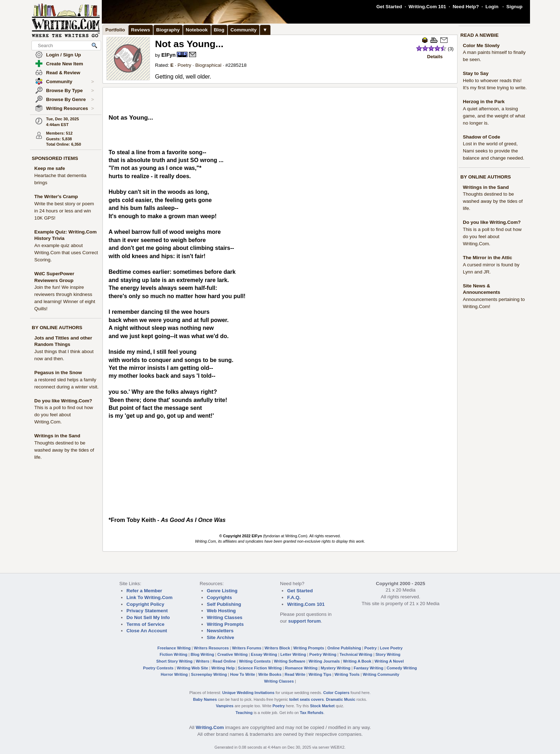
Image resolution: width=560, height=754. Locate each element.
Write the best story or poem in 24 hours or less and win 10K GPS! (64, 211)
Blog (219, 30)
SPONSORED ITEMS (55, 158)
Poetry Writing (323, 654)
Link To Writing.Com (149, 597)
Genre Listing (222, 591)
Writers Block (277, 648)
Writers (202, 661)
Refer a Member (144, 591)
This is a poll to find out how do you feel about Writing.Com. (64, 415)
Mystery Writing (336, 668)
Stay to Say (476, 73)
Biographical (208, 65)
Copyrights (219, 597)
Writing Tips (320, 674)
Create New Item (65, 64)
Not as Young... (189, 44)
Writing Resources (70, 109)
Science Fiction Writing (260, 668)
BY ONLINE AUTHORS (57, 328)
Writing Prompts (225, 624)
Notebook (197, 30)
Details (435, 57)
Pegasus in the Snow (58, 373)
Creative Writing (233, 654)
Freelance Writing (174, 648)
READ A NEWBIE (479, 35)
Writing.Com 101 (427, 7)
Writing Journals (324, 661)
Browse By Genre (70, 100)
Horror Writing (174, 674)
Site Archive (221, 637)
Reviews (141, 30)
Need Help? (466, 7)
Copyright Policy (145, 604)
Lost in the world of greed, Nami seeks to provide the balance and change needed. (494, 151)
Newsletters (220, 631)
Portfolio (115, 30)
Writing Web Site (192, 668)
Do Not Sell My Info (148, 617)
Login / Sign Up (64, 55)
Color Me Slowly (481, 46)
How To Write (242, 674)
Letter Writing (293, 654)
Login (492, 7)
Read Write (295, 674)
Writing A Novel (389, 661)
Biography (168, 30)
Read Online (224, 661)
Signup (514, 7)
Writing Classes (225, 617)
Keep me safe (50, 168)
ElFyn (169, 55)
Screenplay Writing (209, 674)
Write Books (270, 674)
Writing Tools (347, 674)
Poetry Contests (158, 668)
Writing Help (223, 668)
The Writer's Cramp (56, 197)
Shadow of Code (481, 137)
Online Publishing (344, 648)
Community (70, 82)
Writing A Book (357, 661)
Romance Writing (301, 668)
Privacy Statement (147, 611)
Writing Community (381, 674)
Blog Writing (202, 654)
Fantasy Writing (368, 668)
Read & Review (63, 73)
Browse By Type (70, 91)
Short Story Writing (174, 661)
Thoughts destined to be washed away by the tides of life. (64, 450)
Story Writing (388, 654)
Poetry (184, 65)
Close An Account (147, 631)
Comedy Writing (402, 668)
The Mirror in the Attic (487, 258)
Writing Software (290, 661)
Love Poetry (391, 648)
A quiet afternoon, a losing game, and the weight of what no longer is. (494, 116)
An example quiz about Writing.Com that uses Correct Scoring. (66, 253)
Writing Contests (255, 661)
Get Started (389, 7)
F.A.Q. (294, 597)
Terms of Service (145, 624)
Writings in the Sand (57, 436)
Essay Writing (264, 654)
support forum (304, 621)
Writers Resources (211, 648)
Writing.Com (210, 727)
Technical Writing (356, 654)
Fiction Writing (174, 654)
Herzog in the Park (484, 102)
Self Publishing (224, 604)
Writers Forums (247, 648)
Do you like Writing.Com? (63, 401)
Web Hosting (221, 611)
